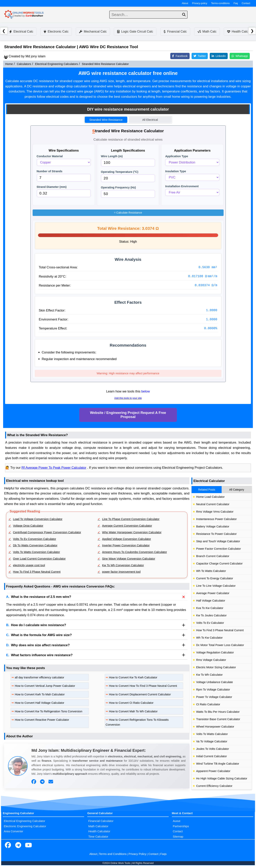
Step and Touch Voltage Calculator (218, 541)
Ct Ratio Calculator (208, 704)
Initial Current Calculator (211, 756)
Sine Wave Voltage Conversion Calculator (129, 559)
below (145, 391)
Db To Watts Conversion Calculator (35, 545)
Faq (236, 3)
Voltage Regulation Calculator (215, 652)
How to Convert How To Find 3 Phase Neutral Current (143, 686)
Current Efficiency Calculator (214, 786)
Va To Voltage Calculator (212, 741)
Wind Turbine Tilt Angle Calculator (218, 764)
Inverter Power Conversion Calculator (126, 545)
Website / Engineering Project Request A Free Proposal (128, 415)
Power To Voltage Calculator (214, 697)
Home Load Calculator (210, 497)
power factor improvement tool (121, 572)
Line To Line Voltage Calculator (216, 586)
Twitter (200, 56)
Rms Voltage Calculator (211, 660)
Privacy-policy (200, 3)
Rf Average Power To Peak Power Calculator (54, 468)
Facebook (180, 56)
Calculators (24, 64)
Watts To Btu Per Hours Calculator (218, 712)
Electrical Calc (21, 32)
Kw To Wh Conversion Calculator (123, 565)
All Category (237, 490)
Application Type (177, 156)
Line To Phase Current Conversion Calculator (131, 519)
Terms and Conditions (113, 854)
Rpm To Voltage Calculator (213, 690)
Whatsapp (240, 56)
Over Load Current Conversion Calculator (39, 559)
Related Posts (207, 490)
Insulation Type (176, 171)
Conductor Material (50, 156)
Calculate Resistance (128, 213)
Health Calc (238, 32)
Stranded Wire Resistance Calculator (105, 64)
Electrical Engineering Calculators (57, 64)
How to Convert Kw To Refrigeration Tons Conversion (49, 711)
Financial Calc (175, 32)
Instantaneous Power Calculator (216, 519)
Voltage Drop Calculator (28, 526)
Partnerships (181, 826)
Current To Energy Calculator (215, 578)
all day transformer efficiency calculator (40, 677)
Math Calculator (98, 826)
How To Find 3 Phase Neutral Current (37, 572)
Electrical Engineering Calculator (24, 821)
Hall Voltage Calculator (211, 601)
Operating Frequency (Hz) (118, 187)
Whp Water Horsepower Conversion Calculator (132, 532)
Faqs (164, 854)
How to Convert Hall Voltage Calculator (40, 703)
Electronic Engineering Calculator (25, 826)
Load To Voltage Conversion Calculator (38, 519)
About (185, 3)
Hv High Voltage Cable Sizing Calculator (222, 778)
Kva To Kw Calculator (210, 608)
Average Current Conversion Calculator (127, 526)
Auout (177, 821)
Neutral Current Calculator (213, 504)
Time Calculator (98, 837)
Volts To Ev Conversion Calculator (35, 539)
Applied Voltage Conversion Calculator (127, 539)
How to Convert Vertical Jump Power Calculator (45, 686)
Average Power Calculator (213, 593)
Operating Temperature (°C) (120, 172)
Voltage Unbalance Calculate (214, 682)
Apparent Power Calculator (213, 771)
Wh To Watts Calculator (211, 571)
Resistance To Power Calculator (216, 534)
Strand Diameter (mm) (52, 187)
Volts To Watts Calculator (212, 734)
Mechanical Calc (93, 32)
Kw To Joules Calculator (211, 615)
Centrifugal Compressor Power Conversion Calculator (47, 532)
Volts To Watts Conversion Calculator (37, 552)
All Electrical (150, 120)
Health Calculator (99, 831)
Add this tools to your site (128, 398)
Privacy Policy (137, 854)
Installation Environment (182, 186)
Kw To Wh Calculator (209, 675)
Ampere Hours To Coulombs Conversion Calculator (135, 552)
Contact (246, 3)
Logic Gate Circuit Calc (135, 32)
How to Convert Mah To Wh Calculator (133, 711)
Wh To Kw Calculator (209, 638)
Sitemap (178, 837)
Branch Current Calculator (213, 556)
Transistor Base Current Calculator (218, 719)
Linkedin (219, 56)
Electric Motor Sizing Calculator (216, 667)
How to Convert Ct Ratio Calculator (131, 703)
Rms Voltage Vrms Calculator (215, 512)
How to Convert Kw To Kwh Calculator (133, 677)
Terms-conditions (220, 3)
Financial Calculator (101, 821)
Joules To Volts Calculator (212, 749)
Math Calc (207, 32)
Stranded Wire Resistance (106, 120)
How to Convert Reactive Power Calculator (42, 720)
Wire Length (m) (112, 156)
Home (9, 64)
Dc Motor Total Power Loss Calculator (220, 645)
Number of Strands (50, 171)
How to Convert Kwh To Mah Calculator (40, 694)
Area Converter (13, 831)
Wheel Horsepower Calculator (215, 727)
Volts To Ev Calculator (210, 623)
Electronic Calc (56, 32)
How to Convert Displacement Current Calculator (140, 694)
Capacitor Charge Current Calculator (219, 564)
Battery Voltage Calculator (213, 526)
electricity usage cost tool (29, 565)
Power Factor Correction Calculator (218, 549)
